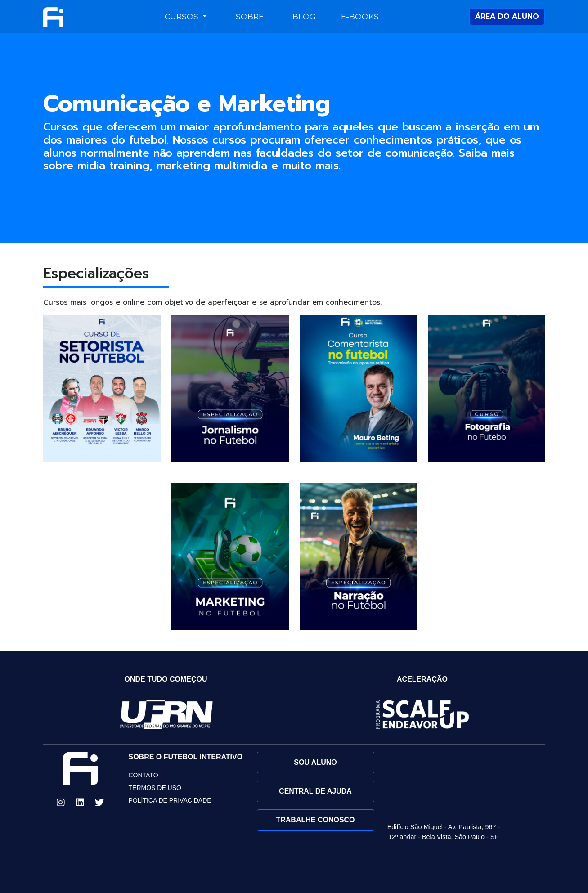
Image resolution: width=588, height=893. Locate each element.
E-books (360, 16)
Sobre (250, 16)
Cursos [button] (183, 16)
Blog (304, 16)
